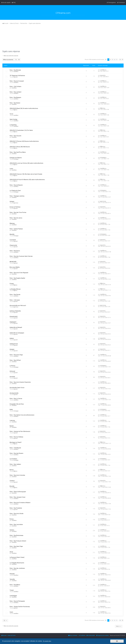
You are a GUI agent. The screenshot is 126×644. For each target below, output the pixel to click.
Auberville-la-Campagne (17, 333)
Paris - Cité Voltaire (15, 86)
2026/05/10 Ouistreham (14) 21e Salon (21, 130)
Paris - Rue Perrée (15, 295)
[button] (106, 60)
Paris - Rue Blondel (15, 70)
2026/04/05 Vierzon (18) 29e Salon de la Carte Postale (26, 174)
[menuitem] (14, 2)
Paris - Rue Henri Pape (16, 546)
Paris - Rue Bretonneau (16, 535)
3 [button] (113, 60)
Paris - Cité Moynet (15, 448)
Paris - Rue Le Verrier (16, 399)
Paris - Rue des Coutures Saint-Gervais (21, 256)
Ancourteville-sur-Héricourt (18, 305)
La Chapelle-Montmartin (17, 563)
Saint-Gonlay (13, 119)
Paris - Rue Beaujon (15, 97)
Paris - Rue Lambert (16, 92)
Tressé (12, 590)
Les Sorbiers (13, 459)
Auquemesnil (14, 316)
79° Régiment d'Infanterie (17, 76)
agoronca (16, 203)
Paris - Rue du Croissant (17, 81)
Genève (12, 530)
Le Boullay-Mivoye (15, 289)
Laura (11, 169)
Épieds (12, 426)
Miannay (12, 223)
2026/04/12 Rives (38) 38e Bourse (20, 147)
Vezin (11, 612)
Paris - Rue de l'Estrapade (17, 601)
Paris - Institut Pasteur (16, 229)
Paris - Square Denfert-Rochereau (20, 607)
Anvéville (12, 377)
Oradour (12, 481)
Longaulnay (13, 125)
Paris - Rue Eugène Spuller (17, 278)
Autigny (12, 201)
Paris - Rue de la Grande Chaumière (20, 382)
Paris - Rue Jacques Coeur (18, 497)
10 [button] (120, 60)
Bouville (12, 486)
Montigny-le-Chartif (16, 442)
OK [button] (117, 641)
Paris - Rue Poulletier (16, 508)
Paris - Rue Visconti (15, 136)
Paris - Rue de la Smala (16, 513)
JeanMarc (16, 71)
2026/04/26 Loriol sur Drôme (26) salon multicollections (26, 163)
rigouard (15, 77)
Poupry (12, 284)
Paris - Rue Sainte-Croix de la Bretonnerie (22, 415)
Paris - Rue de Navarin (16, 185)
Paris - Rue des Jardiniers (17, 568)
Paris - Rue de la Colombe (17, 475)
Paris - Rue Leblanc (15, 464)
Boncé (12, 470)
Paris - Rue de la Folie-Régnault (19, 273)
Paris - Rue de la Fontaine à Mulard (20, 503)
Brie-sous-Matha (15, 267)
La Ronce (12, 366)
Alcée (11, 552)
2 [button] (110, 60)
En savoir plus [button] (47, 641)
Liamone (12, 420)
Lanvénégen (13, 596)
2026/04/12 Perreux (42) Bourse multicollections (24, 141)
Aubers (12, 338)
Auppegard (13, 322)
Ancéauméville (14, 393)
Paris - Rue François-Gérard (18, 541)
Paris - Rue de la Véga (16, 355)
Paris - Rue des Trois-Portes (18, 212)
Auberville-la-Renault (16, 327)
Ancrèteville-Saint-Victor (17, 388)
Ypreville (12, 579)
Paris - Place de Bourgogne (18, 492)
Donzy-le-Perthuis (15, 207)
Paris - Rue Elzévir (15, 103)
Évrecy (12, 519)
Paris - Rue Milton (15, 585)
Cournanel (13, 240)
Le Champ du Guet (15, 190)
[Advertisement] (63, 38)
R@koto (15, 110)
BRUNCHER (13, 262)
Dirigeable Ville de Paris (17, 404)
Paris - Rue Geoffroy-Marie (18, 152)
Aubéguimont (14, 344)
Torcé (11, 114)
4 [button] (115, 60)
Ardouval (12, 371)
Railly (11, 409)
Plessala (12, 574)
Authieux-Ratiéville (15, 311)
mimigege (16, 159)
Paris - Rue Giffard (15, 360)
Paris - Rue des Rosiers (16, 453)
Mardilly (12, 234)
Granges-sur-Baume (16, 158)
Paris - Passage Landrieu (17, 196)
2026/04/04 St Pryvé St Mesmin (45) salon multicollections (27, 180)
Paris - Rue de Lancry (16, 218)
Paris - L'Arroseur (15, 300)
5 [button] (117, 60)
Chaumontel (13, 245)
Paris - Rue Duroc (15, 251)
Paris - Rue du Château (16, 437)
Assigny (12, 349)
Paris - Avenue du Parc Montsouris (20, 431)
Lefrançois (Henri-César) (17, 557)
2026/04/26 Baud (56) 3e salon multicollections (24, 108)
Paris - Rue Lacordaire (16, 524)
